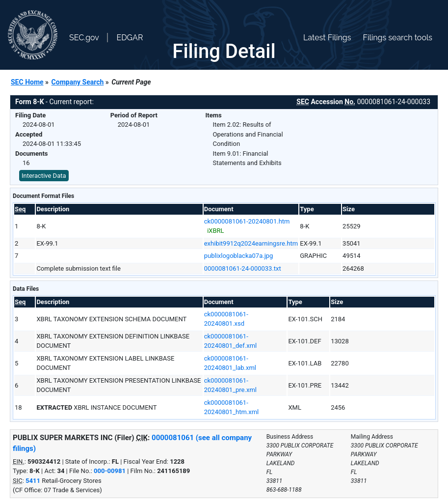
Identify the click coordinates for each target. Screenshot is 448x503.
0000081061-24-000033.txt (243, 268)
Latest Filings (327, 38)
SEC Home (27, 82)
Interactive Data (44, 176)
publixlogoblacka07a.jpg (239, 256)
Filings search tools (397, 38)
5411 (33, 481)
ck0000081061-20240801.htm (247, 221)
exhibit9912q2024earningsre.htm (251, 243)
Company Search (78, 82)
